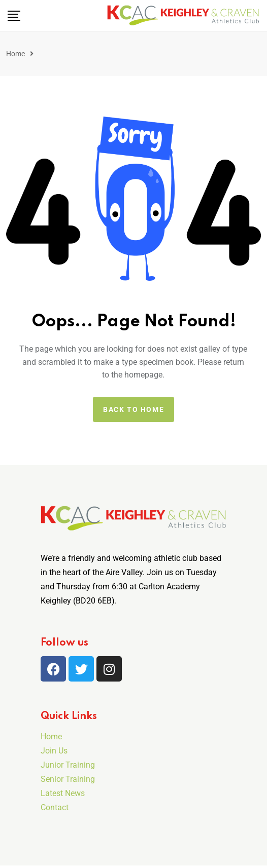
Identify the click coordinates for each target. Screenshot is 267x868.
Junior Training (68, 765)
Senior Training (68, 779)
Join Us (54, 751)
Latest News (63, 793)
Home (15, 54)
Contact (55, 807)
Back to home (133, 409)
